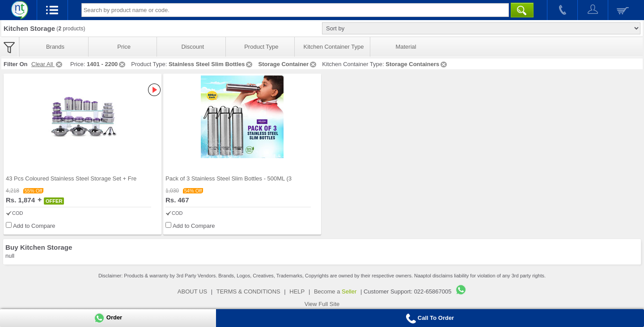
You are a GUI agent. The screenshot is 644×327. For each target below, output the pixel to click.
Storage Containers (417, 64)
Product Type (261, 47)
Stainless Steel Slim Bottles (211, 64)
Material (406, 47)
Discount (193, 47)
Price (124, 47)
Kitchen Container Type (334, 47)
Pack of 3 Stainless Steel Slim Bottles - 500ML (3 (229, 178)
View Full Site (322, 304)
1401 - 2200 (107, 64)
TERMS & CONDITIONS (248, 291)
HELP (297, 291)
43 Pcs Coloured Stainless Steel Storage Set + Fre (71, 178)
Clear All (47, 64)
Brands (55, 47)
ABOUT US (192, 291)
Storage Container (288, 64)
